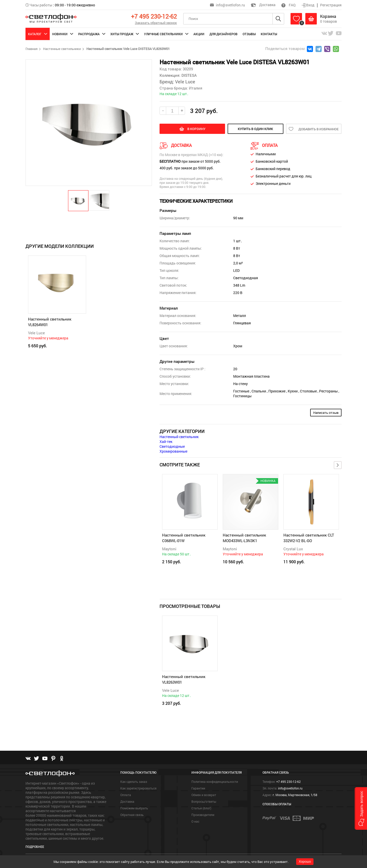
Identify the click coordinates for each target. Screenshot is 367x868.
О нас (195, 821)
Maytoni (169, 549)
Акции (199, 34)
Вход (308, 5)
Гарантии (198, 788)
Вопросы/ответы (204, 801)
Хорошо (305, 861)
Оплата (126, 795)
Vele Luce (36, 333)
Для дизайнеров (224, 34)
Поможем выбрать (134, 808)
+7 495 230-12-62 (154, 16)
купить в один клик (255, 129)
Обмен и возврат (204, 795)
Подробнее (35, 847)
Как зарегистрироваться (138, 788)
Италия (196, 88)
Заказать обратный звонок (156, 23)
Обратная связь (132, 815)
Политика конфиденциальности (215, 782)
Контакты (269, 34)
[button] (78, 200)
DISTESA (189, 75)
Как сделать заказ (134, 782)
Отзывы (249, 34)
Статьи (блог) (201, 808)
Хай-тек (166, 442)
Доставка (263, 5)
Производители (203, 815)
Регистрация (331, 5)
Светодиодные (172, 446)
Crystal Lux (293, 549)
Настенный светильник (179, 437)
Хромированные (173, 451)
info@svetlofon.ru (230, 5)
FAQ (289, 5)
